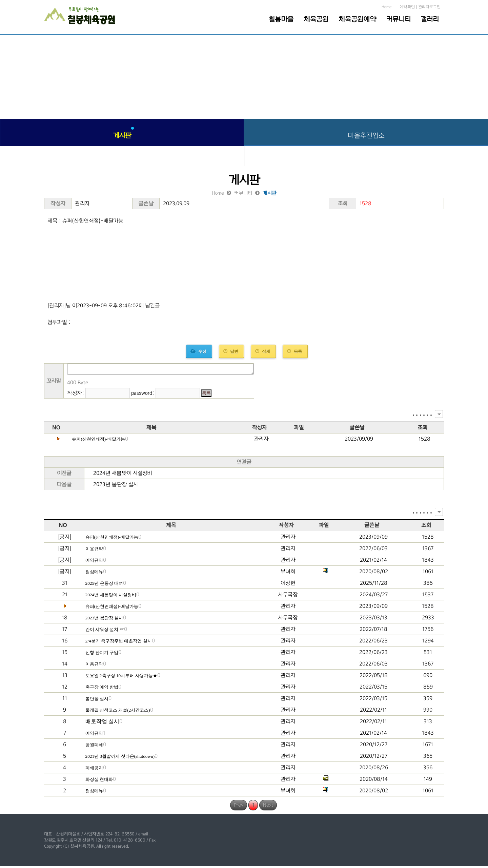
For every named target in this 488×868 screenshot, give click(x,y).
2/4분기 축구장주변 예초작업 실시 (119, 643)
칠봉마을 (281, 19)
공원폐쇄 (94, 747)
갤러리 (430, 19)
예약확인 (407, 7)
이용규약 (94, 551)
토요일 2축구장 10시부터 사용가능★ (121, 678)
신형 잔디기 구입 (102, 654)
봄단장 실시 (97, 701)
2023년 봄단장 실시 (116, 486)
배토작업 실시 (102, 723)
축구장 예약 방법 (102, 689)
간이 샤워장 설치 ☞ (105, 631)
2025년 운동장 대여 (104, 585)
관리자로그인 (429, 7)
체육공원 (316, 19)
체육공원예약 (357, 19)
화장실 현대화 (99, 781)
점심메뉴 (94, 574)
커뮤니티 (399, 19)
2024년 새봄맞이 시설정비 (123, 475)
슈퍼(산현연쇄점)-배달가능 (98, 441)
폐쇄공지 (94, 770)
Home (387, 7)
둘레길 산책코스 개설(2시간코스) (118, 712)
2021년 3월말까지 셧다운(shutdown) (120, 758)
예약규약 (94, 562)
